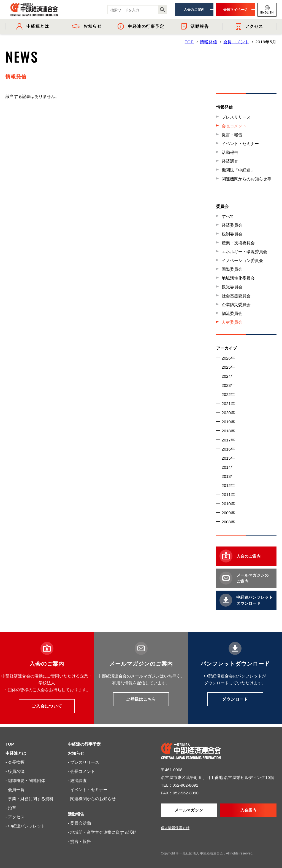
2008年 (228, 522)
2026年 (228, 358)
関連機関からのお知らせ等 (246, 179)
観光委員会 (232, 287)
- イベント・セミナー (88, 790)
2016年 (228, 449)
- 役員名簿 (15, 771)
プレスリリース (236, 117)
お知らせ (76, 753)
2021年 (228, 404)
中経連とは (16, 753)
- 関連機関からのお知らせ (92, 799)
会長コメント (236, 42)
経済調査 (230, 161)
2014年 (228, 467)
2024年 (228, 376)
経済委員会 (232, 225)
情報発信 (209, 42)
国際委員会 (232, 269)
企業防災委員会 (236, 305)
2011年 (228, 495)
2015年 (228, 458)
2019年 (228, 422)
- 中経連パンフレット (25, 826)
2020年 (228, 413)
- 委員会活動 (79, 823)
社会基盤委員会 (236, 296)
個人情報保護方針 (175, 828)
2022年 (228, 394)
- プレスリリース (83, 762)
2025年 (228, 367)
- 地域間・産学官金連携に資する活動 (102, 832)
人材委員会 (232, 322)
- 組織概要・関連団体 (25, 780)
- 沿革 (11, 808)
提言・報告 (232, 135)
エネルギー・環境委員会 (244, 252)
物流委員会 (232, 313)
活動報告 (230, 152)
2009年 (228, 513)
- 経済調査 (77, 780)
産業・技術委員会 (238, 243)
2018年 (228, 431)
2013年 (228, 476)
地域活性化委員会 (238, 278)
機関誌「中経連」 (238, 170)
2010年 (228, 504)
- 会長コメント (81, 771)
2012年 (228, 485)
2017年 (228, 440)
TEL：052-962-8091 (180, 785)
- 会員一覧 (15, 790)
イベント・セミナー (240, 144)
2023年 (228, 385)
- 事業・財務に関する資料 (29, 799)
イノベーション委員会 (242, 260)
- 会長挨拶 (15, 762)
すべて (228, 216)
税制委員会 (232, 234)
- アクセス (15, 817)
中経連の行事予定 (84, 744)
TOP (189, 42)
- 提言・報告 (79, 841)
